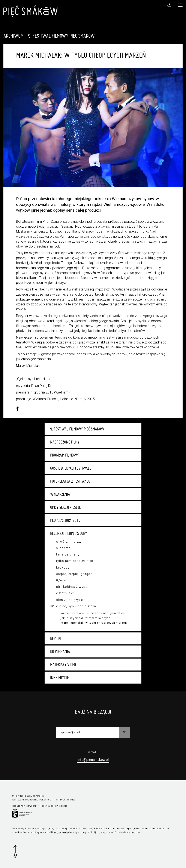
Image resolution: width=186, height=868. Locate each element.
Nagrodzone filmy (65, 442)
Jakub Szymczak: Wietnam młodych (85, 618)
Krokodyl (63, 567)
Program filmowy (64, 455)
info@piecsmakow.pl (93, 760)
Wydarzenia (60, 494)
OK (124, 732)
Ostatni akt (65, 593)
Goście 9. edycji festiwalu (71, 468)
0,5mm (62, 580)
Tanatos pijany (68, 554)
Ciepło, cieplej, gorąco (74, 574)
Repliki (56, 638)
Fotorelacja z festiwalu (70, 481)
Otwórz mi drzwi (69, 542)
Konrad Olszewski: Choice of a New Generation (93, 613)
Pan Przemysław (65, 800)
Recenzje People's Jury (69, 533)
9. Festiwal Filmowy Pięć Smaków (77, 429)
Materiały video (63, 665)
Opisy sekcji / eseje (65, 507)
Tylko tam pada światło (75, 561)
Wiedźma (63, 548)
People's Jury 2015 (65, 520)
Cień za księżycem (71, 600)
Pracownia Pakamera (38, 800)
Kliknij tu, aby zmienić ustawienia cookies (114, 832)
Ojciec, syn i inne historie (76, 606)
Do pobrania (60, 651)
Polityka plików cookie (53, 806)
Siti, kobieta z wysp (72, 587)
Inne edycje (59, 678)
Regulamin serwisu (24, 806)
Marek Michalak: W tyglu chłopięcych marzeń (94, 623)
